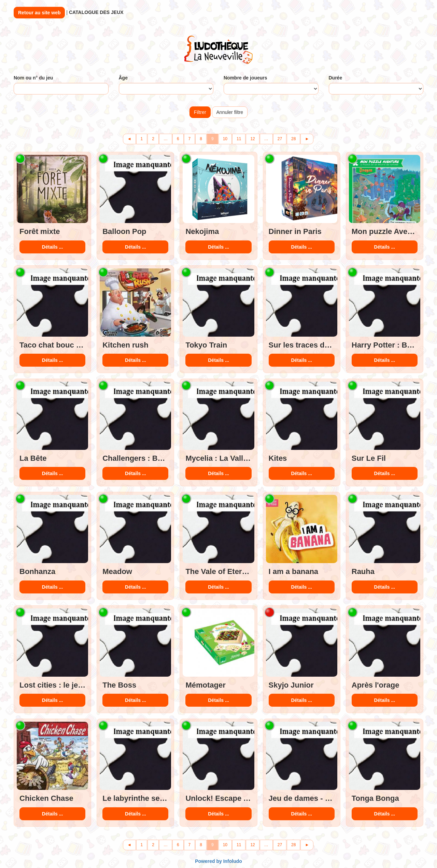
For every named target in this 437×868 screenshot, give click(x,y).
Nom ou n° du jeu (33, 78)
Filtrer (200, 112)
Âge (123, 78)
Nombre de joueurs (245, 78)
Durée (336, 78)
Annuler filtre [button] (230, 112)
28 (293, 139)
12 (252, 139)
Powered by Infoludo (218, 861)
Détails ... (52, 247)
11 (239, 139)
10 (225, 139)
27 (280, 139)
